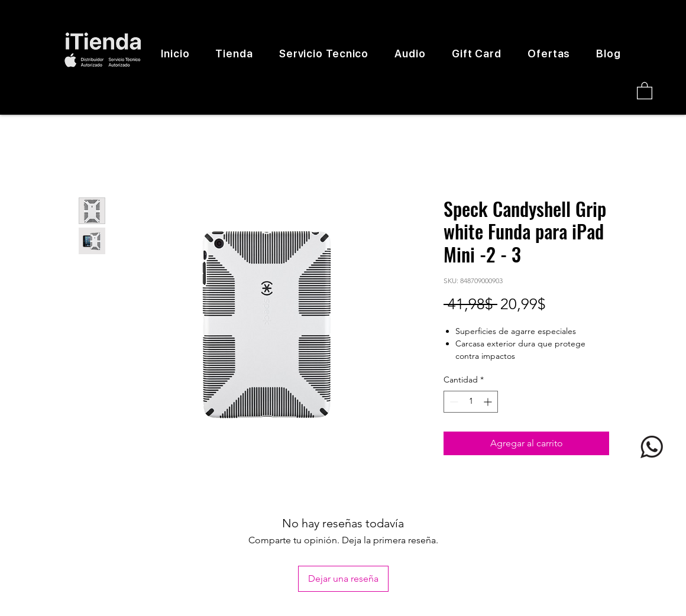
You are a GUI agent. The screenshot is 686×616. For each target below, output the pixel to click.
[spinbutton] (471, 402)
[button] (645, 90)
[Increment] (489, 402)
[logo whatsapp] (652, 447)
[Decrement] (453, 402)
